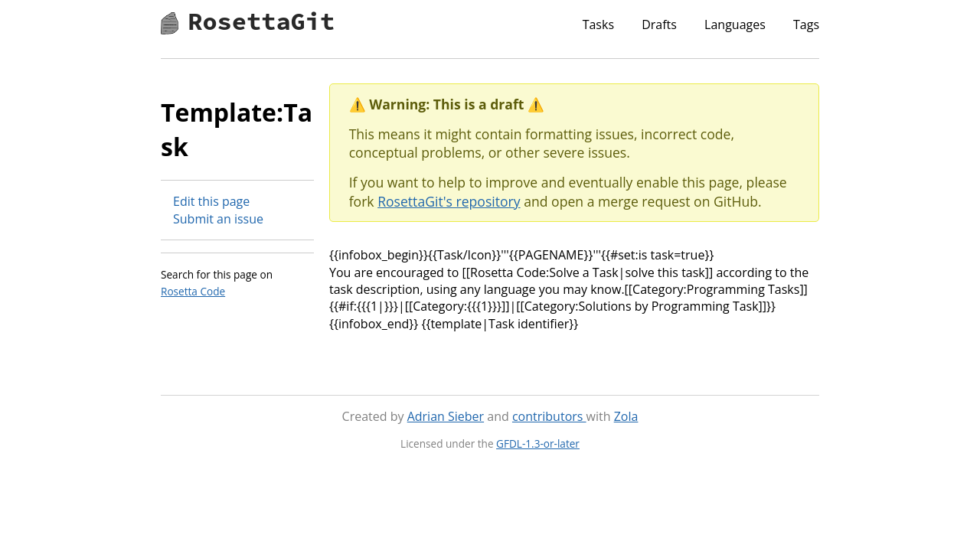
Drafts (659, 24)
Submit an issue (218, 219)
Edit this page (211, 201)
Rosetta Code (193, 291)
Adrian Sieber (446, 416)
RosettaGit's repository (449, 201)
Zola (626, 416)
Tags (806, 24)
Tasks (598, 24)
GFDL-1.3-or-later (538, 443)
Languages (735, 24)
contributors (549, 416)
